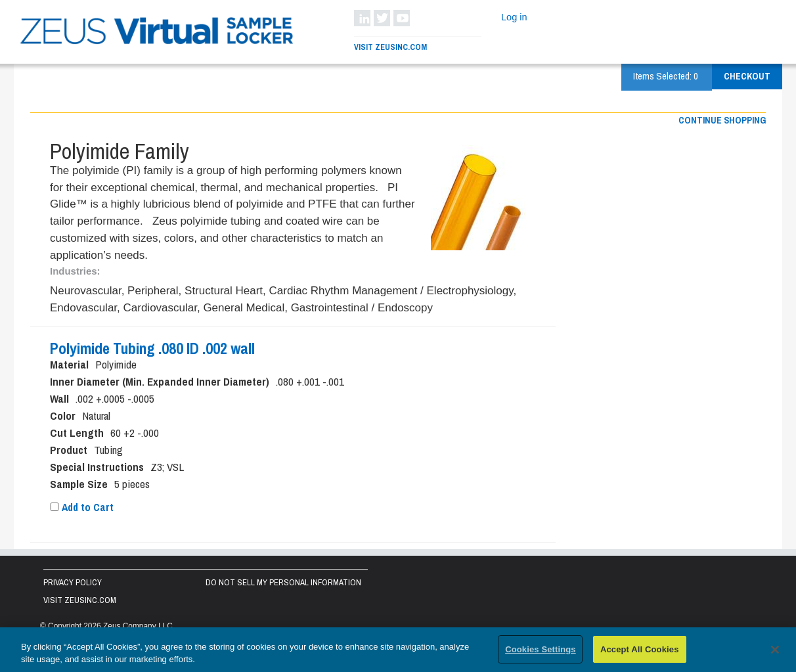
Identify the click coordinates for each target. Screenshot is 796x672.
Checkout (747, 76)
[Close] (775, 652)
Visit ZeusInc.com (390, 47)
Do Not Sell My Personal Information (283, 582)
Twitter (382, 18)
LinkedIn (362, 18)
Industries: (75, 271)
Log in (514, 17)
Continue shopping (722, 120)
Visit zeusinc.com (80, 600)
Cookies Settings (541, 653)
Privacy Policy (73, 582)
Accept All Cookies (640, 653)
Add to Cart (82, 507)
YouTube (402, 18)
